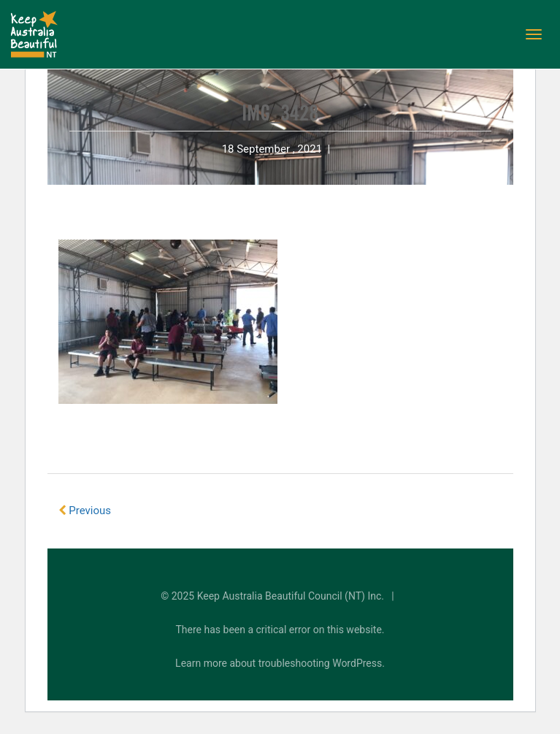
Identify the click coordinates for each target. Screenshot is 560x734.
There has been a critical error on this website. (280, 630)
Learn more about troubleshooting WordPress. (280, 663)
